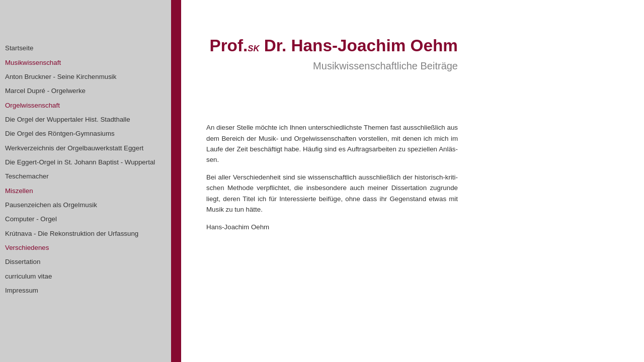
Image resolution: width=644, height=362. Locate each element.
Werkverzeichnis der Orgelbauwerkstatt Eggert (74, 148)
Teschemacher (27, 176)
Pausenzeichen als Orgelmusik (51, 205)
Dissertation (23, 262)
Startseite (19, 48)
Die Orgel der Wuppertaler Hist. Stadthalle (68, 119)
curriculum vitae (28, 276)
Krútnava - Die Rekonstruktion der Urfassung (72, 234)
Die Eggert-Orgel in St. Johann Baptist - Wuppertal (80, 162)
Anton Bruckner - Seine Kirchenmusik (61, 77)
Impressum (22, 290)
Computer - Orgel (31, 219)
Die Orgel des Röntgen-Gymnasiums (60, 133)
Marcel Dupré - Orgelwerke (45, 91)
